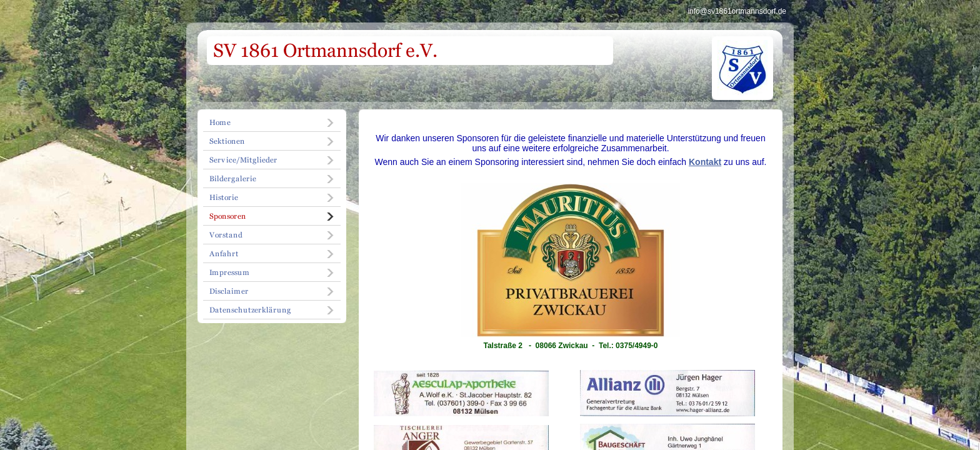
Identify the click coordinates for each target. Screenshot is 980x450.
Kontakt (705, 162)
